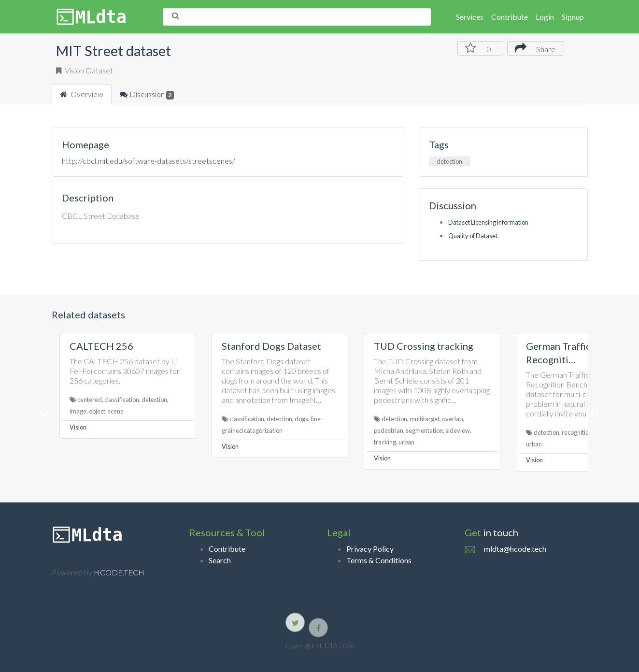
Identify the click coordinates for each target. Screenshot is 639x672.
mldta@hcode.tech (515, 549)
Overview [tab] (82, 94)
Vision (78, 427)
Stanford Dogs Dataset (271, 346)
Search (220, 560)
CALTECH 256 (101, 346)
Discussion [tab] (147, 94)
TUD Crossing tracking (424, 346)
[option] (128, 386)
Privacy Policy (370, 549)
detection (449, 161)
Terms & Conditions (379, 560)
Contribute (510, 17)
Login (545, 17)
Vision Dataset (85, 70)
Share (535, 48)
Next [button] (595, 414)
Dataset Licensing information (488, 222)
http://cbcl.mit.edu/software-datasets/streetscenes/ (149, 161)
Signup (573, 17)
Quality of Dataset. (474, 236)
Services (470, 17)
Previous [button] (44, 414)
